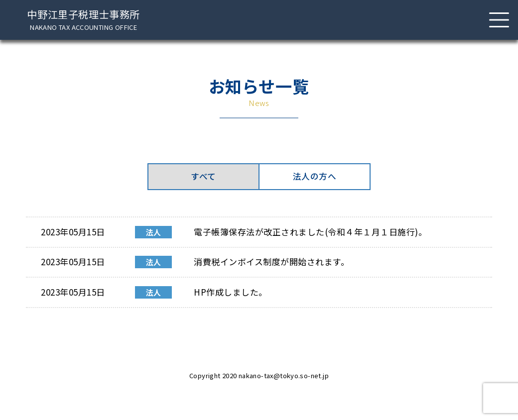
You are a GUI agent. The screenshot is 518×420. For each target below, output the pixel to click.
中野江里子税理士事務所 (83, 20)
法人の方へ (315, 179)
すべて (204, 179)
